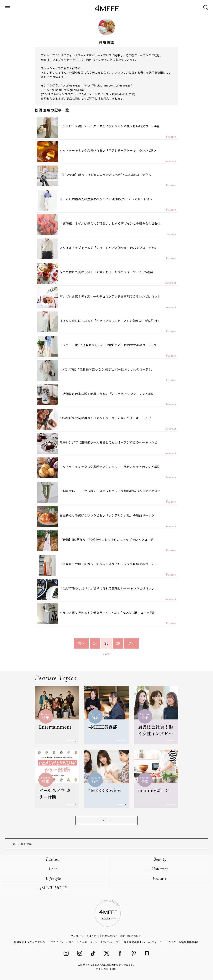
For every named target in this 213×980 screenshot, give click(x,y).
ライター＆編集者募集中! (183, 942)
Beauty (160, 860)
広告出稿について (131, 936)
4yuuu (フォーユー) (154, 942)
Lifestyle (53, 879)
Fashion (53, 860)
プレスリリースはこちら (85, 936)
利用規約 (19, 942)
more (106, 820)
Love (53, 869)
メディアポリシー (37, 942)
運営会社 (134, 942)
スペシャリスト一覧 (115, 942)
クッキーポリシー (90, 942)
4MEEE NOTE (53, 888)
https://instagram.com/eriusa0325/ (108, 85)
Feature (160, 879)
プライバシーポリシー (63, 942)
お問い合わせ (110, 936)
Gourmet (160, 869)
